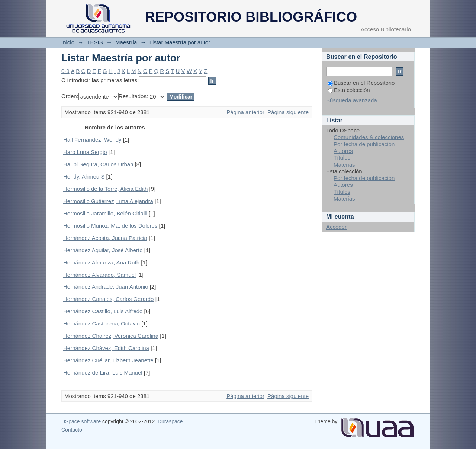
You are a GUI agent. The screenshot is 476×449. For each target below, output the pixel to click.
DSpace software (81, 421)
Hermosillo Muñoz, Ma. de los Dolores (110, 226)
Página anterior (245, 112)
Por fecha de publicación (364, 144)
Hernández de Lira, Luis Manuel (103, 373)
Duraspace (170, 421)
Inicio (68, 42)
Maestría (126, 42)
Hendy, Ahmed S (84, 177)
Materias (344, 165)
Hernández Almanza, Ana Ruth (101, 262)
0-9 (65, 71)
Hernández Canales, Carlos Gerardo (108, 299)
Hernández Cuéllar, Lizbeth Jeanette (108, 360)
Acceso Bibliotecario (386, 29)
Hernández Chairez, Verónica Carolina (111, 336)
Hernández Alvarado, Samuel (99, 275)
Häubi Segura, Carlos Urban (98, 164)
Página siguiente (288, 112)
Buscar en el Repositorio (361, 83)
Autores (343, 151)
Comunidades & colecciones (369, 137)
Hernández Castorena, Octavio (102, 323)
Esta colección (349, 90)
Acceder (336, 227)
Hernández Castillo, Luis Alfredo (103, 311)
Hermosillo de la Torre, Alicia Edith (105, 189)
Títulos (342, 158)
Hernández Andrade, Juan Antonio (106, 287)
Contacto (72, 430)
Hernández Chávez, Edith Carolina (106, 348)
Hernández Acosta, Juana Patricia (105, 238)
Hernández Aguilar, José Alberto (103, 250)
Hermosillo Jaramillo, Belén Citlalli (105, 213)
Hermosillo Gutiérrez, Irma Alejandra (108, 201)
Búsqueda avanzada (352, 100)
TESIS (95, 42)
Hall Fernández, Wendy (92, 140)
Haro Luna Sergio (85, 152)
